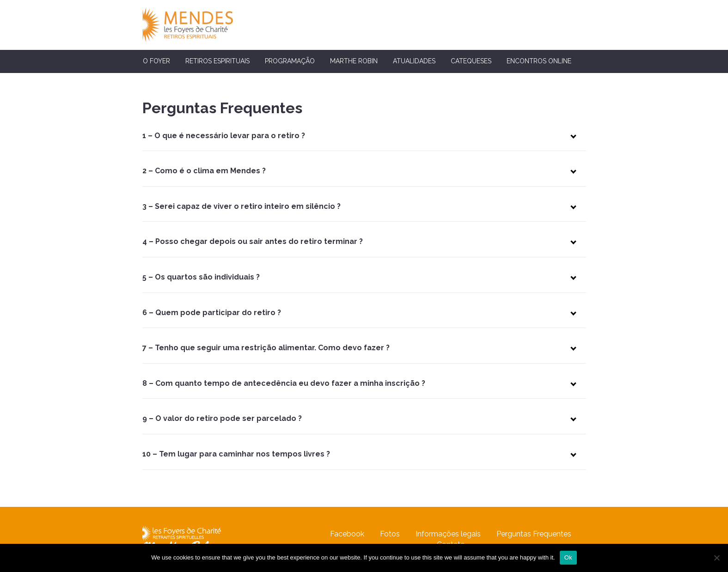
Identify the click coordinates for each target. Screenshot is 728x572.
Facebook (347, 534)
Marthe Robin (354, 61)
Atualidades (414, 61)
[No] (716, 558)
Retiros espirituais (217, 61)
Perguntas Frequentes (534, 534)
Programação (290, 61)
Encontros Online (539, 61)
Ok (568, 557)
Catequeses (471, 61)
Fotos (390, 534)
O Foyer (156, 61)
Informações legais (448, 534)
